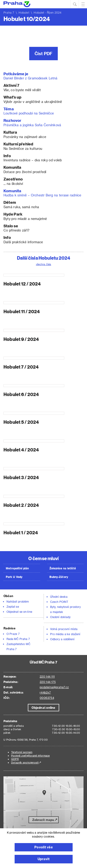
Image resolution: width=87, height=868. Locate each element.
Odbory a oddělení (62, 639)
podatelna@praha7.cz (54, 687)
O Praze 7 (13, 634)
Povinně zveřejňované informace (30, 755)
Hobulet (24, 12)
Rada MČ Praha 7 (18, 639)
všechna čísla (44, 264)
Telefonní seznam (22, 752)
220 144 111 (47, 676)
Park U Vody (14, 577)
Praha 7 (9, 12)
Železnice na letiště (63, 568)
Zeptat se (13, 607)
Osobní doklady (60, 617)
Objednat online (43, 707)
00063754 (47, 698)
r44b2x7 (45, 692)
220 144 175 (48, 682)
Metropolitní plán (17, 568)
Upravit (43, 859)
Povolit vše (43, 847)
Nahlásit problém (18, 601)
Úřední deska (59, 597)
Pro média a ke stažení (65, 634)
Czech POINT (59, 602)
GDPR (15, 759)
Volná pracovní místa (64, 629)
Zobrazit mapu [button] (43, 820)
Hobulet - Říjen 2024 (47, 12)
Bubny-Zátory (59, 577)
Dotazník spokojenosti (25, 762)
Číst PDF (44, 53)
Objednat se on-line (19, 612)
